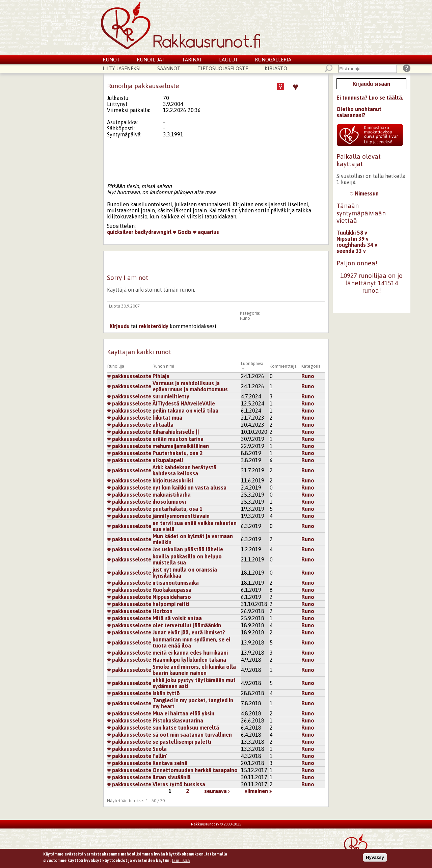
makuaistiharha (172, 495)
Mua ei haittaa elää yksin (183, 713)
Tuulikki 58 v (352, 233)
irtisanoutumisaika (176, 583)
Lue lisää (181, 861)
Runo (245, 318)
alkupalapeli (168, 460)
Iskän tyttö (166, 693)
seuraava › (217, 791)
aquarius (206, 232)
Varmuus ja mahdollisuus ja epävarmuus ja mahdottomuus (190, 386)
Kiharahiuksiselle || (176, 432)
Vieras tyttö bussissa (179, 784)
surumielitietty (171, 396)
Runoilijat (151, 60)
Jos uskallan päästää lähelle (188, 549)
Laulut (229, 60)
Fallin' (160, 756)
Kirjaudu (120, 326)
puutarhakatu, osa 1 (178, 509)
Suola (160, 749)
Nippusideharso (172, 597)
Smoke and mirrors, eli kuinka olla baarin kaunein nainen (194, 670)
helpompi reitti (171, 604)
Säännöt (169, 68)
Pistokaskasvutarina (178, 720)
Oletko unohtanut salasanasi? (359, 112)
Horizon (163, 611)
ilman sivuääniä (172, 777)
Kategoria (311, 366)
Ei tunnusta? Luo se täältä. (370, 98)
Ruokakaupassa (172, 590)
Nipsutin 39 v (353, 239)
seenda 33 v (351, 251)
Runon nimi (163, 366)
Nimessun (364, 193)
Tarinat (192, 60)
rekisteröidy (154, 326)
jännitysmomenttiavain (181, 516)
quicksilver (120, 232)
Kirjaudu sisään (372, 84)
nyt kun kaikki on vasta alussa (190, 488)
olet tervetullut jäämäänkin (187, 625)
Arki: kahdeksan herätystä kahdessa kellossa (184, 470)
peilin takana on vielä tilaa (185, 411)
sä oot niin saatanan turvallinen (192, 735)
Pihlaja (161, 376)
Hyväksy (375, 858)
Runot (111, 60)
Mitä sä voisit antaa (177, 618)
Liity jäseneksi (122, 68)
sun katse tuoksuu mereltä (186, 728)
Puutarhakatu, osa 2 (178, 453)
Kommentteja (283, 366)
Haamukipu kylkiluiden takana (189, 660)
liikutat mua (167, 418)
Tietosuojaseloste (223, 68)
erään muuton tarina (178, 439)
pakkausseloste (129, 376)
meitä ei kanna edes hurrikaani (190, 653)
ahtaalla (163, 425)
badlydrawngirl (153, 232)
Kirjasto (276, 68)
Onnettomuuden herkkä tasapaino (195, 770)
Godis (182, 232)
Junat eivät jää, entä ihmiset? (189, 632)
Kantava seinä (170, 763)
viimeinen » (258, 791)
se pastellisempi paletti (182, 742)
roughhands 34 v (357, 245)
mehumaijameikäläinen (181, 446)
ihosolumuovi (169, 502)
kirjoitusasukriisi (173, 480)
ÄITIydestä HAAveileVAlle (184, 403)
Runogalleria (273, 60)
